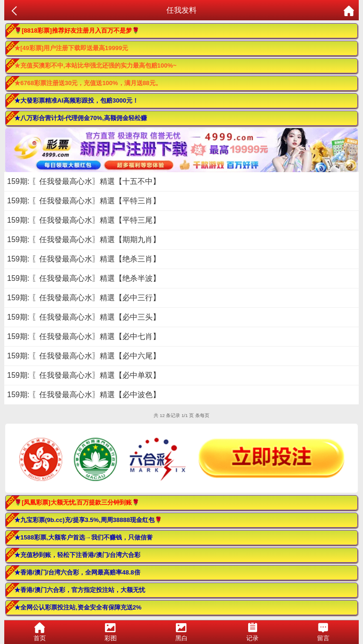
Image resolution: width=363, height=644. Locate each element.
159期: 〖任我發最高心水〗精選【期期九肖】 (84, 239)
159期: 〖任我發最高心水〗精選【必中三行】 (84, 298)
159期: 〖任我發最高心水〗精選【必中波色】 (84, 395)
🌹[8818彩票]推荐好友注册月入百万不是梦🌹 (77, 30)
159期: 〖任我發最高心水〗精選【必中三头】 (84, 317)
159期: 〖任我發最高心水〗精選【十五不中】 (84, 181)
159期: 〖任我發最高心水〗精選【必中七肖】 (84, 336)
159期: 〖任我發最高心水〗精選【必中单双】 (84, 375)
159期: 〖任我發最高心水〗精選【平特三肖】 (84, 201)
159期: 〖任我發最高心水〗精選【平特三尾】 (84, 220)
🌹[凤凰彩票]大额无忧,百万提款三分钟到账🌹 (77, 502)
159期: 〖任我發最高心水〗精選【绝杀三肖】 (84, 259)
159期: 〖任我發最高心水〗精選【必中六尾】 (84, 356)
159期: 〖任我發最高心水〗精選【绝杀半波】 (84, 278)
